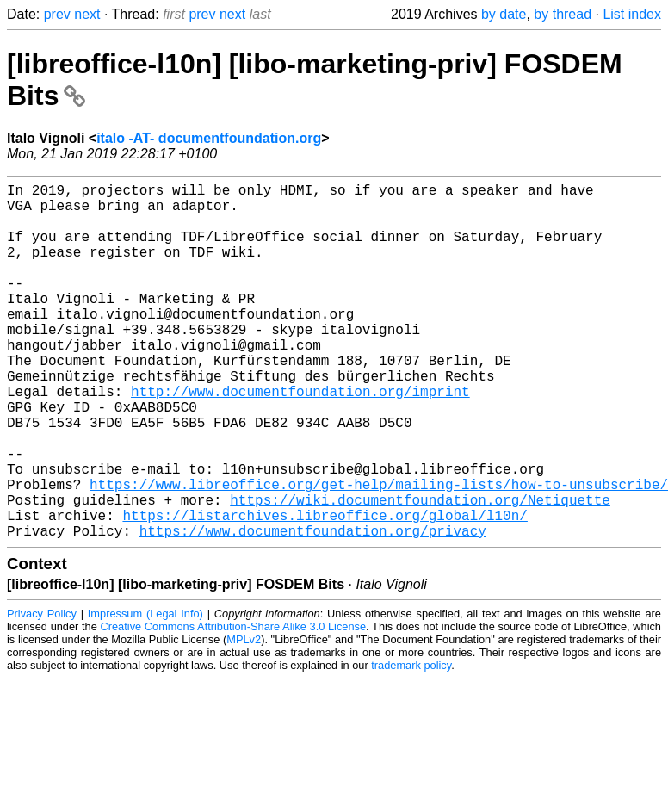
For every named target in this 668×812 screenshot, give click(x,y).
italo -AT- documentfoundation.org (209, 138)
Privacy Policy (42, 693)
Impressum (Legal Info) (145, 693)
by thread (563, 14)
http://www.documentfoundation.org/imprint (300, 439)
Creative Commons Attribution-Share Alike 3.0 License (234, 706)
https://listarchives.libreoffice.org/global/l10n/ (325, 591)
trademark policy (411, 744)
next (87, 14)
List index (632, 14)
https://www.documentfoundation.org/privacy (313, 610)
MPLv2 (244, 719)
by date (504, 14)
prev (57, 14)
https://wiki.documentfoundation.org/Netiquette (420, 572)
